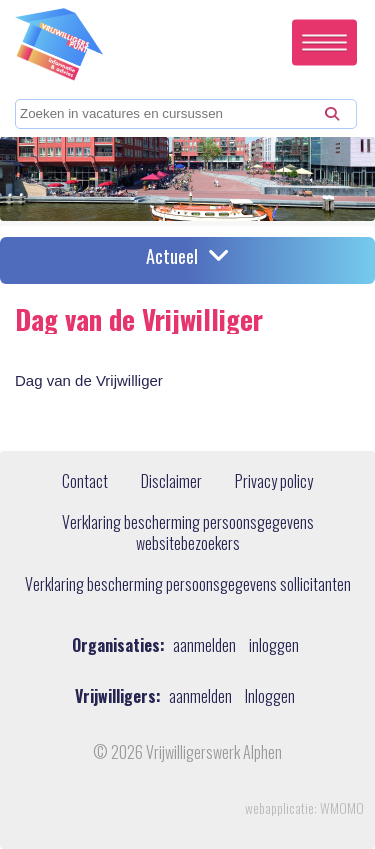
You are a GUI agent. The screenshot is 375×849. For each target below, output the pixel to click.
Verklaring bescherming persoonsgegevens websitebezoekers (188, 533)
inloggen (274, 645)
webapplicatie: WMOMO (304, 808)
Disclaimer (171, 482)
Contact (85, 482)
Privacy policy (274, 482)
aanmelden (204, 645)
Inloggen (270, 696)
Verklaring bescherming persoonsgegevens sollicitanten (188, 585)
